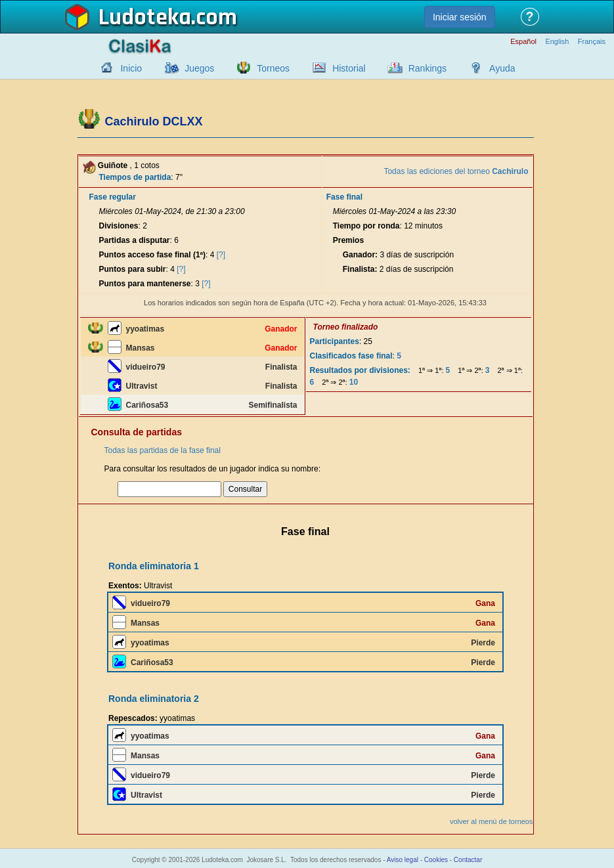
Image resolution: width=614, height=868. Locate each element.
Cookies (436, 860)
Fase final (344, 197)
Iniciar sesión (460, 17)
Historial (349, 68)
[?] (221, 255)
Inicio (131, 68)
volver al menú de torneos (492, 821)
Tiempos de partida (135, 177)
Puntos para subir (133, 269)
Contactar (468, 860)
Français (592, 42)
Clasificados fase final (351, 356)
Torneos (273, 68)
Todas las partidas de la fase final (163, 450)
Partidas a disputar (135, 240)
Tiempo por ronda (366, 226)
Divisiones (119, 226)
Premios (348, 240)
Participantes (335, 341)
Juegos (199, 68)
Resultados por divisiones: (360, 370)
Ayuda (502, 68)
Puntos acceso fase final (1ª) (153, 255)
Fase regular (113, 197)
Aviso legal (403, 860)
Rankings (428, 68)
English (557, 42)
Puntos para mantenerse (145, 284)
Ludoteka (145, 18)
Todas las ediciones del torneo (456, 171)
